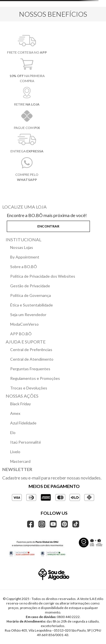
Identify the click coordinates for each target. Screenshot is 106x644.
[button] (53, 225)
